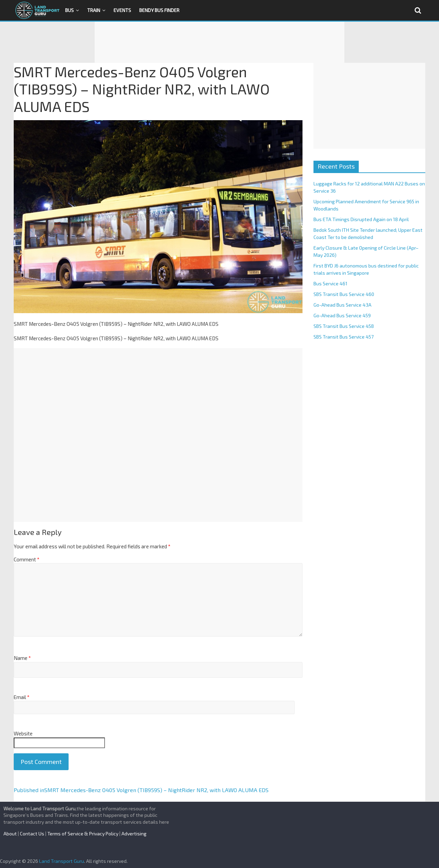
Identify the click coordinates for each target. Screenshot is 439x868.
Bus (69, 10)
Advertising (134, 833)
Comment (27, 559)
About (10, 833)
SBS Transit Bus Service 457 (343, 337)
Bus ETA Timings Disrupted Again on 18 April (361, 219)
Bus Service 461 (330, 283)
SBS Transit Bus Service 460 (344, 294)
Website (23, 733)
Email (22, 697)
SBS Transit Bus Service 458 (344, 326)
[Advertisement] (219, 42)
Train (94, 10)
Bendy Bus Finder (159, 10)
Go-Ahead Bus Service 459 (342, 315)
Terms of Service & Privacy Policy (83, 833)
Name (22, 658)
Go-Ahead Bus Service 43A (342, 305)
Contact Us (32, 833)
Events (122, 10)
